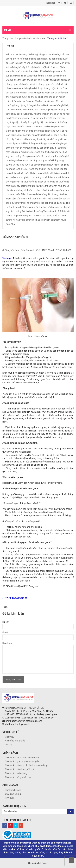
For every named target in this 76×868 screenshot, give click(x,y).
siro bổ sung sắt (55, 139)
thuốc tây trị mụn (54, 186)
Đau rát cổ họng (47, 101)
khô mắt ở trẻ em (31, 118)
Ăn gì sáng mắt (41, 54)
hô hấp (66, 114)
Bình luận (7, 643)
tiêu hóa (63, 194)
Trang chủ (8, 38)
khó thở (44, 118)
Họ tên (6, 622)
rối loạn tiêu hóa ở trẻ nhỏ (54, 135)
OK (70, 812)
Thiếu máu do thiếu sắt (41, 173)
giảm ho (56, 110)
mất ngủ (52, 118)
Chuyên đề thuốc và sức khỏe (30, 38)
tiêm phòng (58, 190)
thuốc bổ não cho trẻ (48, 182)
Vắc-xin (6, 477)
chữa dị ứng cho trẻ (16, 101)
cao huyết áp (38, 93)
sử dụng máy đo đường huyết (52, 143)
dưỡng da (47, 110)
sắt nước (28, 139)
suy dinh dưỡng (14, 156)
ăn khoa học (55, 54)
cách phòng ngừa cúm (44, 84)
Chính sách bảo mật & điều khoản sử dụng (26, 765)
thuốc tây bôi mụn (20, 186)
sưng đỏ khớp (60, 152)
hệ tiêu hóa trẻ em (36, 114)
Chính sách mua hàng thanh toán (22, 758)
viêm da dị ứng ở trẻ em (49, 216)
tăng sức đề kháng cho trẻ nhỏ (31, 169)
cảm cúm (15, 88)
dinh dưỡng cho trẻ (32, 110)
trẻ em (16, 207)
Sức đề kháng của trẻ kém (40, 152)
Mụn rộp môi (54, 127)
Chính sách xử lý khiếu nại (18, 777)
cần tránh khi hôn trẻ (20, 93)
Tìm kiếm (10, 798)
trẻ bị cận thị (63, 199)
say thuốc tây (40, 139)
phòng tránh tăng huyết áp (51, 131)
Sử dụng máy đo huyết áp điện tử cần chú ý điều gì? (32, 148)
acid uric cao (12, 54)
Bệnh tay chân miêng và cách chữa (27, 63)
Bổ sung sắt (30, 76)
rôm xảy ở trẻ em (14, 139)
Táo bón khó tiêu (55, 169)
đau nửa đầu (32, 101)
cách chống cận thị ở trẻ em (35, 80)
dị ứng (23, 105)
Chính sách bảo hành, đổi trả (19, 769)
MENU (7, 30)
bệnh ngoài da (44, 59)
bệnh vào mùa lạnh (54, 63)
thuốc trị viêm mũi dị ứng (39, 190)
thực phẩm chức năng (30, 177)
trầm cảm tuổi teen (27, 199)
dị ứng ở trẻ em (34, 105)
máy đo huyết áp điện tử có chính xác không (45, 122)
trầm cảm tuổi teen (47, 199)
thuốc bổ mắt (49, 177)
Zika (13, 224)
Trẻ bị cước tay (13, 203)
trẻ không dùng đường (31, 207)
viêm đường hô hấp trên (33, 220)
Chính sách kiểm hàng (16, 773)
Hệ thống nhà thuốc (15, 741)
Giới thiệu (10, 737)
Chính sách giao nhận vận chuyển (22, 762)
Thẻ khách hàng (13, 790)
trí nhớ (9, 216)
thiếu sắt (14, 177)
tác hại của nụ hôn (31, 156)
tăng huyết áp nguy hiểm (46, 165)
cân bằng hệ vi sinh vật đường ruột (38, 88)
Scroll (72, 860)
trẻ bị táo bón (42, 203)
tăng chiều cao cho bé (21, 160)
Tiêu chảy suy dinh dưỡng (34, 194)
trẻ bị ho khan (28, 203)
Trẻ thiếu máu (50, 211)
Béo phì (38, 71)
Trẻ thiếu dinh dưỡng (32, 211)
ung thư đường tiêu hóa (25, 216)
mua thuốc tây (39, 127)
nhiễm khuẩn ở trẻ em (26, 131)
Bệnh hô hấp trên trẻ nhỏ (24, 59)
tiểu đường (53, 194)
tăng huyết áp (26, 165)
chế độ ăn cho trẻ (39, 97)
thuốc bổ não (30, 182)
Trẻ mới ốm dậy (51, 207)
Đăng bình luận (13, 679)
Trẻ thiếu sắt (64, 211)
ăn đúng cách (26, 54)
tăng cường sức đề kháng (46, 160)
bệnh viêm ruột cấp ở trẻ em (45, 67)
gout (23, 114)
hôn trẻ (9, 118)
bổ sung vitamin (44, 76)
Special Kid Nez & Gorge (25, 143)
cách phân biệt (57, 80)
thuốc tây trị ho (37, 186)
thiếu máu (24, 173)
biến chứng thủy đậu (53, 71)
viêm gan (50, 220)
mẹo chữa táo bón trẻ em (19, 127)
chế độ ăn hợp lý (57, 97)
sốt (11, 143)
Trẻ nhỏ (63, 207)
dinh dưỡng (16, 110)
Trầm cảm (11, 199)
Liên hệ (9, 745)
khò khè (17, 118)
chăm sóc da (51, 93)
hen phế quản (52, 114)
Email (5, 633)
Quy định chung (13, 794)
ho (61, 114)
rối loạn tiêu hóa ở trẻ (30, 135)
